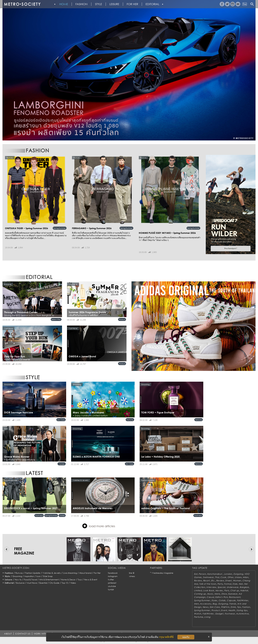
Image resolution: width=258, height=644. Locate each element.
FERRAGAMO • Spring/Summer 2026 (92, 228)
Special (221, 587)
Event (224, 610)
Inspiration (29, 576)
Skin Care (61, 420)
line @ (132, 573)
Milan (246, 577)
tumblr (111, 589)
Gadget (219, 614)
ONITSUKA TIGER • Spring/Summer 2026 (27, 228)
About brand (85, 573)
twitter (111, 580)
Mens (217, 594)
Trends (233, 604)
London (228, 574)
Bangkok (244, 587)
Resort (206, 581)
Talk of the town (208, 584)
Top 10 (65, 583)
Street (228, 581)
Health (232, 610)
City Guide (54, 583)
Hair (241, 584)
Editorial (152, 4)
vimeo (132, 576)
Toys (80, 580)
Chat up (235, 590)
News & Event (91, 580)
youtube (112, 586)
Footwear (39, 515)
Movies (219, 590)
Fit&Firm (225, 607)
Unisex (238, 577)
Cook (223, 577)
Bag (215, 604)
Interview (211, 587)
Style (98, 4)
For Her (97, 573)
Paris (227, 590)
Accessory (206, 604)
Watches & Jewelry (52, 573)
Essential (43, 583)
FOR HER (132, 4)
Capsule (231, 600)
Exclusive (20, 583)
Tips (239, 607)
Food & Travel (30, 580)
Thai (217, 577)
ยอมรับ (186, 637)
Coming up (200, 594)
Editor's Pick (56, 319)
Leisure (114, 4)
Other (231, 577)
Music (210, 594)
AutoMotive (242, 614)
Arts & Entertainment (49, 580)
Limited (198, 590)
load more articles (99, 526)
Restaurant (235, 597)
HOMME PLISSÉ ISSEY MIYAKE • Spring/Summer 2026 (167, 233)
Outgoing (238, 574)
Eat (196, 574)
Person (202, 574)
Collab (62, 515)
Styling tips (242, 610)
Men (196, 604)
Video (73, 583)
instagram (113, 576)
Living (207, 617)
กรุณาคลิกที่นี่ (166, 637)
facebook (113, 573)
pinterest (112, 583)
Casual (210, 597)
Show (224, 594)
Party (220, 584)
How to (18, 580)
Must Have (32, 583)
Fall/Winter (243, 600)
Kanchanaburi (215, 574)
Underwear (233, 587)
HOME (64, 4)
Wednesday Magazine (162, 573)
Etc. (213, 581)
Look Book (208, 590)
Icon (38, 576)
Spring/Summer (60, 228)
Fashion (81, 4)
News (206, 607)
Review (198, 581)
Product (122, 319)
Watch (198, 614)
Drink (233, 607)
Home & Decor (68, 580)
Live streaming (70, 573)
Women (62, 464)
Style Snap (48, 576)
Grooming (17, 576)
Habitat (244, 590)
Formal (228, 584)
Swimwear (208, 577)
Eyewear (233, 594)
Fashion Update (33, 573)
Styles (214, 600)
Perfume (130, 420)
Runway (19, 573)
